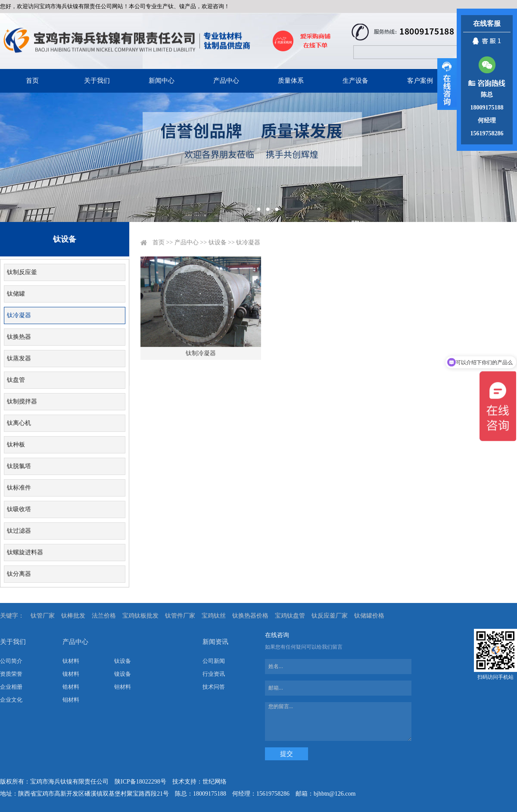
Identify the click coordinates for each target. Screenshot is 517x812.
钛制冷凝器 (201, 353)
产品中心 (226, 81)
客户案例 (420, 81)
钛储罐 (16, 294)
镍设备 (123, 674)
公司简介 (11, 661)
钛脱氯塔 (19, 466)
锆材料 (71, 687)
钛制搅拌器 (22, 401)
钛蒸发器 (19, 358)
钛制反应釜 (22, 272)
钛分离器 (19, 574)
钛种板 (16, 445)
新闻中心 (162, 81)
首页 (32, 81)
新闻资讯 (215, 642)
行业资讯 (214, 674)
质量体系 (291, 81)
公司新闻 (214, 661)
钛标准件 (19, 488)
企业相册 (11, 687)
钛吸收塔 (19, 509)
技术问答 (214, 687)
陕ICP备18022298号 (140, 782)
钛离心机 (19, 423)
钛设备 (218, 242)
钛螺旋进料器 (25, 552)
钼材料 (71, 700)
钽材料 (123, 687)
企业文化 (11, 700)
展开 (447, 84)
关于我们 (97, 81)
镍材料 (71, 674)
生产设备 (355, 81)
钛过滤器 (19, 531)
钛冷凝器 (19, 315)
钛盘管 (16, 380)
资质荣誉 (11, 674)
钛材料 (71, 661)
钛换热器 (19, 337)
